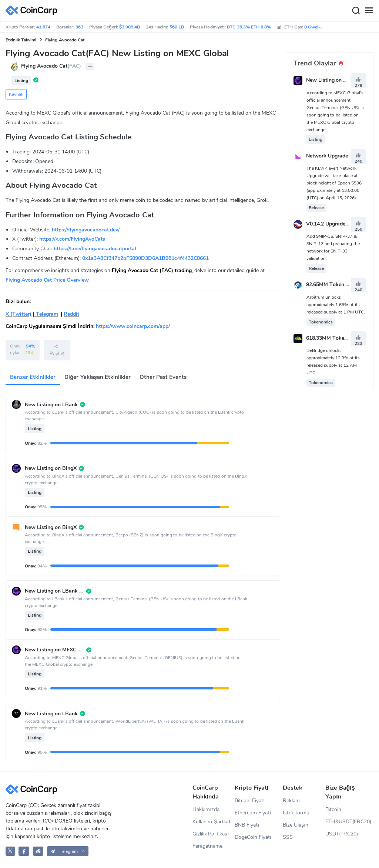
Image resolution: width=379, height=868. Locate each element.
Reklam (291, 801)
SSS (288, 837)
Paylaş (57, 350)
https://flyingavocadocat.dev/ (86, 230)
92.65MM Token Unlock (334, 285)
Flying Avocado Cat (65, 40)
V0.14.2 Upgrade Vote (332, 224)
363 (79, 27)
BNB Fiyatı (247, 825)
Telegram (46, 314)
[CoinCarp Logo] (33, 11)
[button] (68, 851)
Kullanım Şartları (212, 822)
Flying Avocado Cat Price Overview (47, 280)
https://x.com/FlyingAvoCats (72, 239)
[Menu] (369, 11)
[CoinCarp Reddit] (38, 851)
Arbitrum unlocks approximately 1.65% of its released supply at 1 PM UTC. (336, 305)
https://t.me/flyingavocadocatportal (95, 249)
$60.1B (177, 27)
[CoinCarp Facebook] (24, 851)
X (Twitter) (19, 314)
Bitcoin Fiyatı (250, 801)
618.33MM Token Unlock (336, 338)
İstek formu (296, 813)
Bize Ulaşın (296, 825)
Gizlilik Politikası (211, 834)
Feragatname (207, 846)
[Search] (356, 11)
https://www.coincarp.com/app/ (133, 326)
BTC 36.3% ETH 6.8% (249, 27)
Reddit (71, 314)
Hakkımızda (206, 809)
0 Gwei (313, 27)
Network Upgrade (327, 156)
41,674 (43, 27)
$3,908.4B (130, 27)
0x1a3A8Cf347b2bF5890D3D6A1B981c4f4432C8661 (145, 258)
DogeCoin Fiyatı (253, 837)
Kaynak (16, 94)
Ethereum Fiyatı (253, 813)
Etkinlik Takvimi (21, 40)
